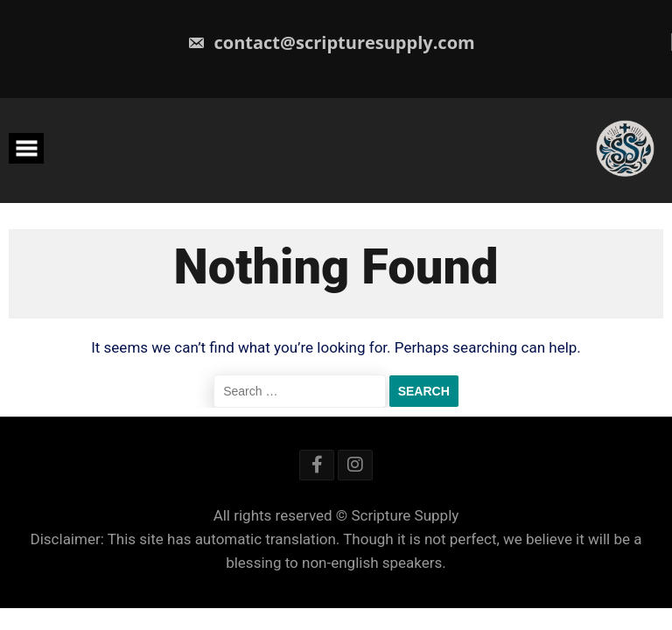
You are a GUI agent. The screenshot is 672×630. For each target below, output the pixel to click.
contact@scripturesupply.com (331, 42)
